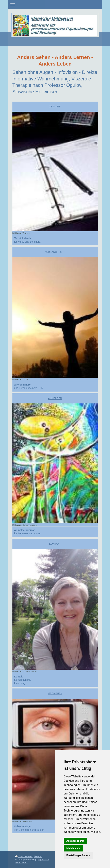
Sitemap (38, 856)
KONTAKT (55, 544)
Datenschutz (21, 863)
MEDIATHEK (55, 693)
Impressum (43, 860)
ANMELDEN (55, 398)
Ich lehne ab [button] (73, 848)
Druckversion (24, 856)
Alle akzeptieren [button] (76, 841)
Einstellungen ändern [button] (78, 855)
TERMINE (55, 107)
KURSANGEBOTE (55, 252)
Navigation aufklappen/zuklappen (55, 5)
